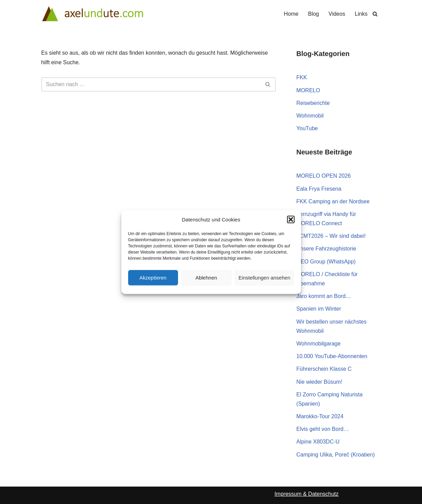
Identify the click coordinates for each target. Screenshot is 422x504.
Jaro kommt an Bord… (324, 296)
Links (361, 14)
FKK (302, 77)
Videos (337, 14)
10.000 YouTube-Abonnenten (332, 356)
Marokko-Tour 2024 (320, 416)
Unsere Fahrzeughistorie (326, 249)
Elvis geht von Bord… (323, 429)
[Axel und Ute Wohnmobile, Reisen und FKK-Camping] (93, 14)
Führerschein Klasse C (324, 369)
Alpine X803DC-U (318, 442)
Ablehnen (206, 278)
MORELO (308, 90)
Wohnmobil (310, 116)
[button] (291, 220)
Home (291, 14)
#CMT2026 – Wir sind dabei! (331, 236)
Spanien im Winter (319, 309)
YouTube (307, 128)
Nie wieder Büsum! (319, 382)
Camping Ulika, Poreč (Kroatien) (335, 455)
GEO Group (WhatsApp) (326, 262)
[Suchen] (375, 14)
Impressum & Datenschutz (307, 494)
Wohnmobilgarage (318, 344)
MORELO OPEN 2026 (323, 176)
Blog (313, 14)
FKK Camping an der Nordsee (333, 201)
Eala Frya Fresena (319, 189)
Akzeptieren (153, 278)
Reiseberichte (313, 103)
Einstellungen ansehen (264, 278)
